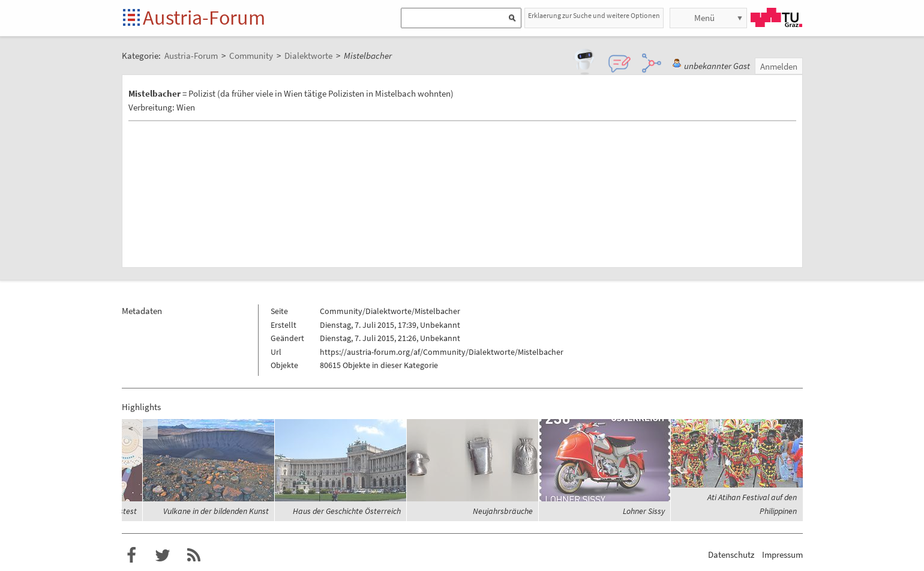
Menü (704, 18)
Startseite (132, 18)
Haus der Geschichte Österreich (347, 511)
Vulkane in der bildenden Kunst (216, 511)
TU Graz (776, 17)
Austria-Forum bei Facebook (131, 555)
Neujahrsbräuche (503, 511)
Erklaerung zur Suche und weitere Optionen (594, 15)
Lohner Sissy (644, 511)
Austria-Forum (204, 17)
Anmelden (779, 66)
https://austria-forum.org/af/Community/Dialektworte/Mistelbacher (442, 352)
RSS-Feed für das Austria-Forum (194, 555)
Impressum (782, 554)
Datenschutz (731, 554)
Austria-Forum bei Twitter (163, 555)
